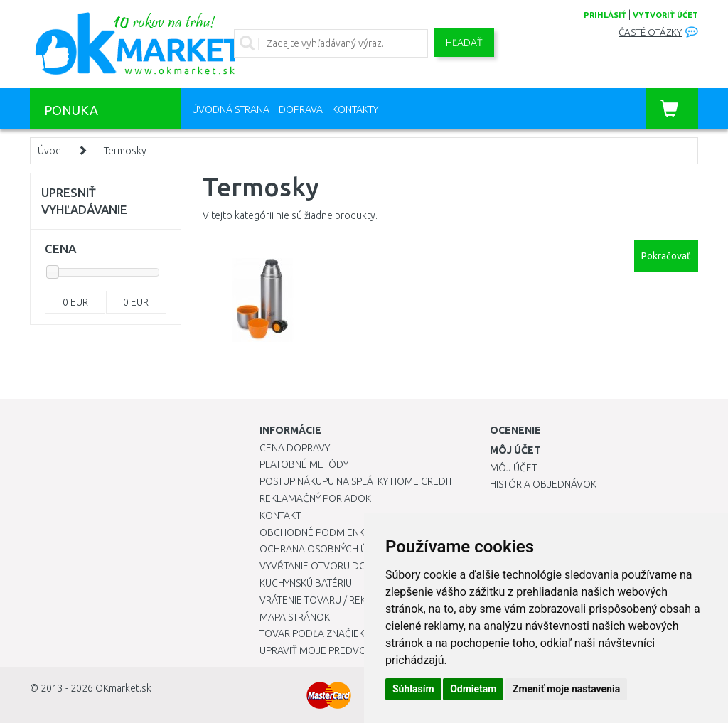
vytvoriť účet (665, 15)
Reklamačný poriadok (315, 498)
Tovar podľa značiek (312, 633)
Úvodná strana (231, 109)
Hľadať (464, 43)
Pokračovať (666, 256)
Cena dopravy (295, 448)
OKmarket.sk (123, 688)
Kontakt (280, 515)
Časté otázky (650, 32)
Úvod (49, 151)
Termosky (125, 151)
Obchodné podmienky (315, 532)
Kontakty (355, 109)
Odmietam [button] (473, 689)
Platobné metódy (304, 464)
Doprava (301, 109)
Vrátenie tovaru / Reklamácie (333, 600)
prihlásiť (605, 15)
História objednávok (543, 484)
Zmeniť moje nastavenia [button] (566, 689)
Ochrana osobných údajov (330, 549)
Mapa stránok (295, 617)
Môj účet (513, 468)
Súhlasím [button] (413, 689)
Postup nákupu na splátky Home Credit (356, 481)
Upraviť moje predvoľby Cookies (343, 650)
